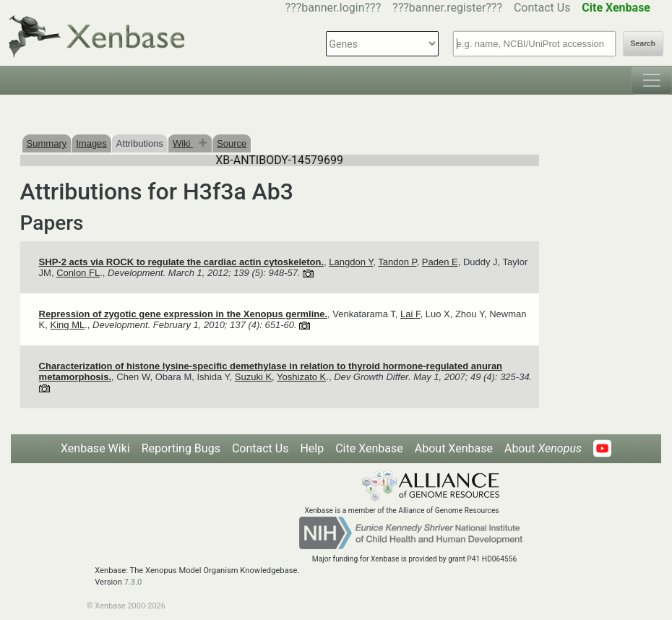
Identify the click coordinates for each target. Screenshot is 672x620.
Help (312, 448)
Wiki (183, 143)
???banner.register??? (447, 8)
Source (232, 143)
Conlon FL (78, 273)
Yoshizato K (301, 377)
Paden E (440, 262)
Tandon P (397, 262)
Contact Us (542, 8)
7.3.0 (133, 582)
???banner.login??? (333, 8)
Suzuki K (253, 377)
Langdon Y (351, 262)
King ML (68, 325)
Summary (47, 143)
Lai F (410, 314)
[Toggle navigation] (652, 80)
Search (643, 44)
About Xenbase (454, 448)
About (543, 448)
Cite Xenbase (369, 448)
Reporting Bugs (181, 448)
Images (91, 143)
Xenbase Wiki (95, 448)
